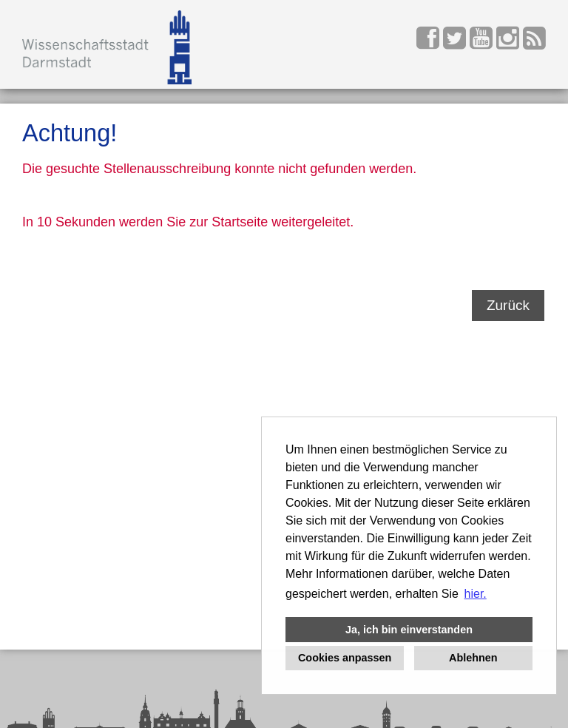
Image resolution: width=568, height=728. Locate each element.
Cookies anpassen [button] (345, 658)
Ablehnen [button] (473, 658)
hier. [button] (476, 594)
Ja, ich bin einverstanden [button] (409, 630)
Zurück (508, 305)
